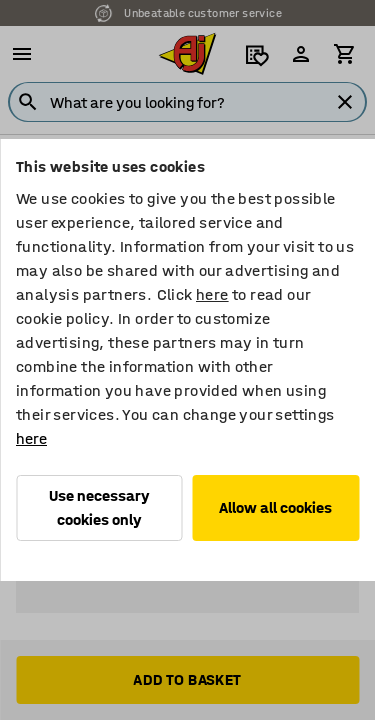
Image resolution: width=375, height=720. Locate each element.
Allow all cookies (275, 507)
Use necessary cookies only (99, 507)
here (212, 294)
